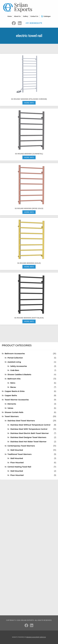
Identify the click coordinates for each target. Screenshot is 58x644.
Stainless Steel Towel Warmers (21, 421)
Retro (13, 383)
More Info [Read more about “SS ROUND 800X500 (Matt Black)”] (29, 321)
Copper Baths (11, 395)
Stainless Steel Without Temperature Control (30, 425)
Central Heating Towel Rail (19, 467)
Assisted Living (14, 362)
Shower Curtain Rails (14, 412)
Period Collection (15, 358)
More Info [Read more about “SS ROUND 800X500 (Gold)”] (29, 267)
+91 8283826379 (34, 23)
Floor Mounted (17, 463)
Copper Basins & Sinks (15, 391)
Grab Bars (15, 370)
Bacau (13, 387)
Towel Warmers (12, 416)
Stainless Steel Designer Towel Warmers (28, 437)
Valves (10, 408)
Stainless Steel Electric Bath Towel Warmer (30, 433)
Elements (12, 404)
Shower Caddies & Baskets (19, 375)
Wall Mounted (17, 450)
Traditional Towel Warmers (19, 454)
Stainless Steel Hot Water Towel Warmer (28, 442)
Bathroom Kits (14, 379)
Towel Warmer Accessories (17, 400)
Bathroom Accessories (15, 354)
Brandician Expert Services (36, 637)
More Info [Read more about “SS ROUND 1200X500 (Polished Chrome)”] (29, 103)
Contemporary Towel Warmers (21, 446)
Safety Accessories (19, 366)
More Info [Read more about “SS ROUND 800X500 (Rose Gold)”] (29, 212)
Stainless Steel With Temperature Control (29, 429)
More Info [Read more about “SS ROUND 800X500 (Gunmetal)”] (29, 157)
